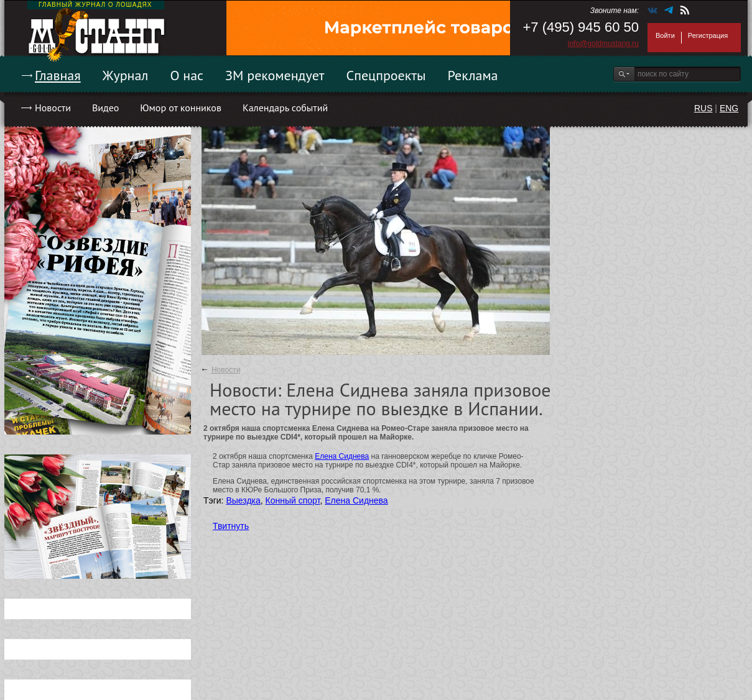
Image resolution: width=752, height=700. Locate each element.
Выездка (243, 500)
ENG (729, 108)
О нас (187, 75)
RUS (703, 108)
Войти (665, 35)
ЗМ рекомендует (275, 75)
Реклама (473, 75)
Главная (58, 75)
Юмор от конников (181, 108)
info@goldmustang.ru (603, 44)
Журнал (126, 75)
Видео (105, 108)
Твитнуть (231, 526)
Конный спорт (293, 500)
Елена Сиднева (342, 456)
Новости (53, 108)
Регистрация (708, 35)
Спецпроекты (386, 75)
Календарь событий (285, 108)
